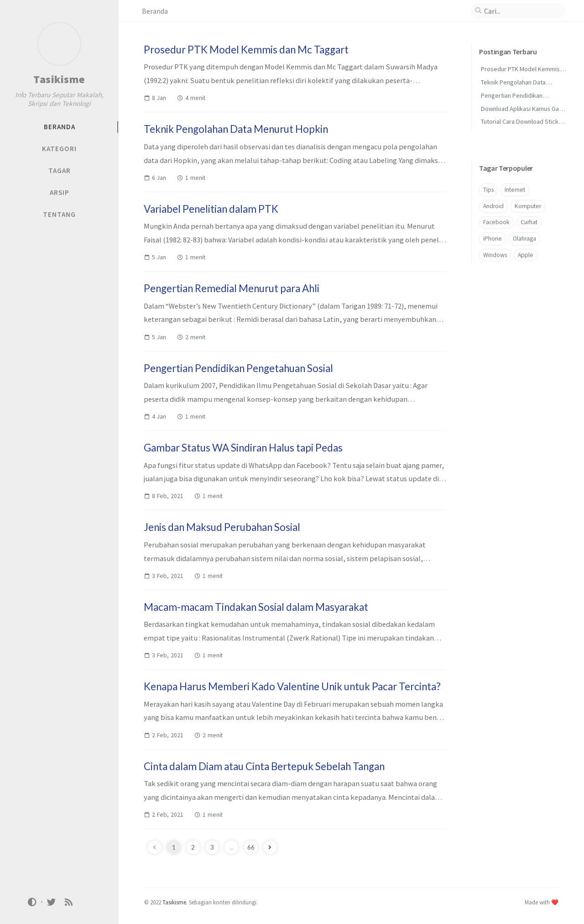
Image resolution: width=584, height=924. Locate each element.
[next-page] (270, 847)
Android (493, 206)
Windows (495, 255)
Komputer (528, 206)
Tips (488, 190)
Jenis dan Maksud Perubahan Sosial (222, 527)
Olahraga (524, 239)
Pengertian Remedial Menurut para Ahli (232, 288)
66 (251, 847)
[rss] (69, 902)
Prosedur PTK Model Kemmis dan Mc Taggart (246, 50)
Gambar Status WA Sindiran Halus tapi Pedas (243, 448)
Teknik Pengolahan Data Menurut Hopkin (236, 129)
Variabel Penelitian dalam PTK (211, 209)
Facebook (496, 222)
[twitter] (51, 902)
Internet (515, 190)
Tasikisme (59, 79)
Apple (526, 255)
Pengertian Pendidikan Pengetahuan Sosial (238, 368)
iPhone (493, 239)
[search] (518, 11)
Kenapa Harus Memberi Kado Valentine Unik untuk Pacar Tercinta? (292, 686)
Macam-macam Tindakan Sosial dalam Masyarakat (256, 607)
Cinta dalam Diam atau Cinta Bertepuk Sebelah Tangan (264, 766)
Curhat (529, 222)
